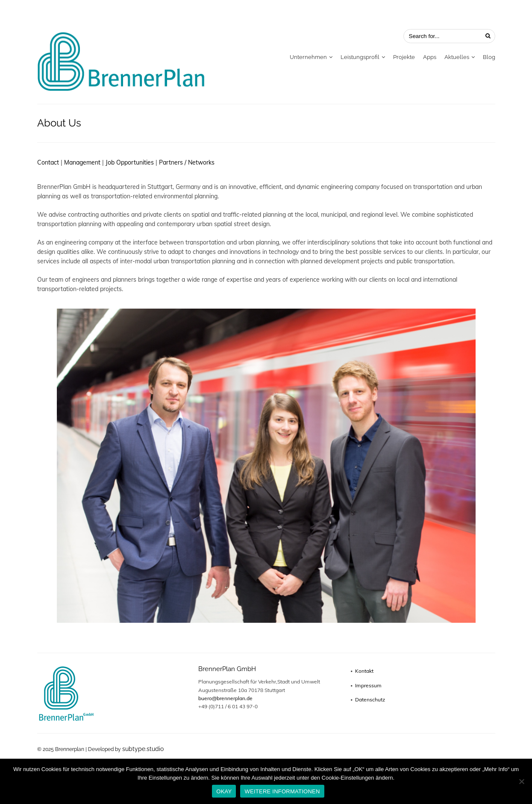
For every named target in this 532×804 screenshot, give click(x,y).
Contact (48, 162)
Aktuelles (457, 57)
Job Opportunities (130, 162)
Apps (430, 57)
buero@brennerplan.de (225, 698)
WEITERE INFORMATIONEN (282, 791)
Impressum (368, 685)
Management (82, 162)
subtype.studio (143, 749)
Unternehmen (308, 57)
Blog (489, 57)
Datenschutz (370, 699)
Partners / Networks (187, 162)
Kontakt (364, 671)
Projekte (404, 57)
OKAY (224, 791)
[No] (521, 781)
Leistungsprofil (360, 57)
